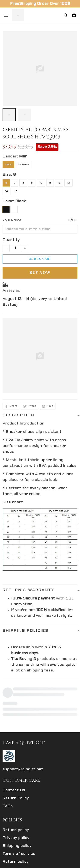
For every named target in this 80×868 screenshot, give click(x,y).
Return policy (16, 818)
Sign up (66, 857)
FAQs (8, 762)
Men (23, 156)
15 (16, 191)
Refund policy (16, 786)
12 (59, 183)
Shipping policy (17, 802)
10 (41, 183)
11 (50, 183)
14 (7, 191)
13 (68, 183)
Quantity (11, 240)
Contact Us (14, 747)
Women (24, 165)
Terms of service (19, 810)
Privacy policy (16, 794)
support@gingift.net (23, 726)
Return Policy (16, 754)
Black (21, 201)
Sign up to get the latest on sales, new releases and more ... (36, 845)
